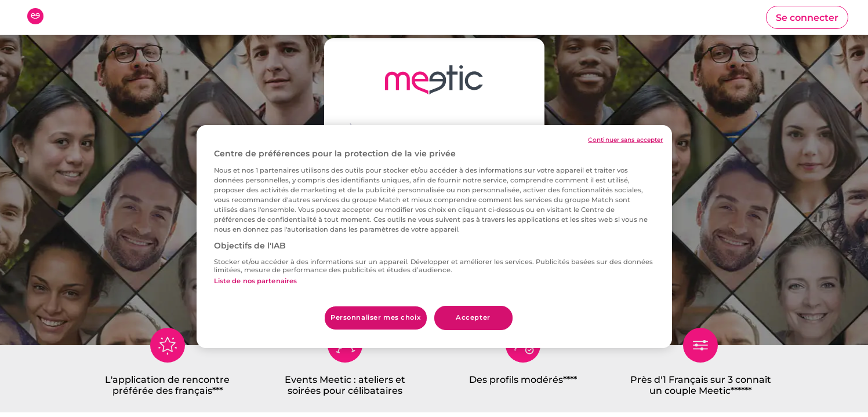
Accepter (473, 317)
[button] (807, 17)
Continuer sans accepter (625, 140)
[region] (434, 237)
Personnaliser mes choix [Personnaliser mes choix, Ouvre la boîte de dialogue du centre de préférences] (376, 317)
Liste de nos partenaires (256, 281)
